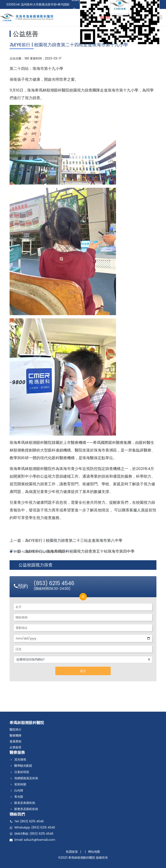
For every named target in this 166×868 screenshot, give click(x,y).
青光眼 (19, 797)
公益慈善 (26, 34)
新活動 (105, 17)
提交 (83, 671)
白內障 (19, 790)
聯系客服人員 (133, 510)
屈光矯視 (20, 759)
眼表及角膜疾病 (25, 803)
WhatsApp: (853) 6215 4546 (35, 827)
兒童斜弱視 (22, 772)
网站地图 (94, 852)
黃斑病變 (20, 784)
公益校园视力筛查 (51, 552)
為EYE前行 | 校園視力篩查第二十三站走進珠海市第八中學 (74, 540)
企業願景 (16, 747)
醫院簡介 (16, 730)
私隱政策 (72, 852)
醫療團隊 (16, 735)
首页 (16, 552)
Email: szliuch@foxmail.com (35, 840)
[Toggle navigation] (160, 17)
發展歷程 (16, 741)
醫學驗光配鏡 (23, 766)
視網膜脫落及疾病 (26, 778)
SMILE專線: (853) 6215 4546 (34, 834)
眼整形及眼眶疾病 (26, 809)
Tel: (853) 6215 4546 (29, 821)
